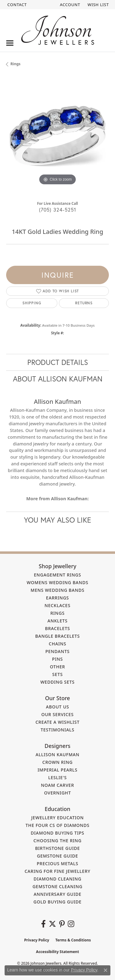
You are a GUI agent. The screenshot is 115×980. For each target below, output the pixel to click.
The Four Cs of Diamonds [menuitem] (57, 825)
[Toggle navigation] (10, 43)
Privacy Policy (37, 940)
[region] (57, 135)
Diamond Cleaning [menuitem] (58, 879)
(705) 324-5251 (58, 210)
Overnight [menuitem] (58, 793)
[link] (16, 5)
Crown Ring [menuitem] (57, 762)
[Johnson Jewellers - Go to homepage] (58, 30)
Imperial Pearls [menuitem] (58, 770)
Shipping (32, 303)
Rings (15, 64)
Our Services (58, 714)
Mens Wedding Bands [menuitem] (57, 590)
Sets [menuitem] (57, 674)
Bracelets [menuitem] (58, 628)
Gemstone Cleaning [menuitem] (57, 886)
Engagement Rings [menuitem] (57, 575)
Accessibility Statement (57, 952)
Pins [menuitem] (57, 659)
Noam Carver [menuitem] (57, 785)
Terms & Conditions (73, 940)
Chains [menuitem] (57, 644)
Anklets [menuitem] (57, 621)
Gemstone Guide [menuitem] (57, 856)
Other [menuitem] (58, 667)
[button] (69, 5)
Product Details (58, 362)
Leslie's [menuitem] (57, 777)
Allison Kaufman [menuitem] (57, 755)
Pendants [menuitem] (57, 651)
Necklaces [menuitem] (57, 605)
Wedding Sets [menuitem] (58, 682)
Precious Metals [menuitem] (58, 864)
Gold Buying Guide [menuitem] (57, 902)
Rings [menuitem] (57, 613)
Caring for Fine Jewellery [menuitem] (57, 871)
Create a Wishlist (58, 722)
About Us (58, 707)
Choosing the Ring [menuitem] (57, 841)
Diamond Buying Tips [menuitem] (57, 833)
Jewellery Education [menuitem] (58, 818)
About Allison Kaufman (58, 379)
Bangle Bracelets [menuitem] (58, 636)
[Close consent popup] (105, 970)
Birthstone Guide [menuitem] (57, 848)
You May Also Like (57, 520)
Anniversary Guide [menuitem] (58, 894)
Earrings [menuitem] (57, 598)
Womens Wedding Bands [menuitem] (57, 582)
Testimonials (58, 730)
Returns (84, 303)
